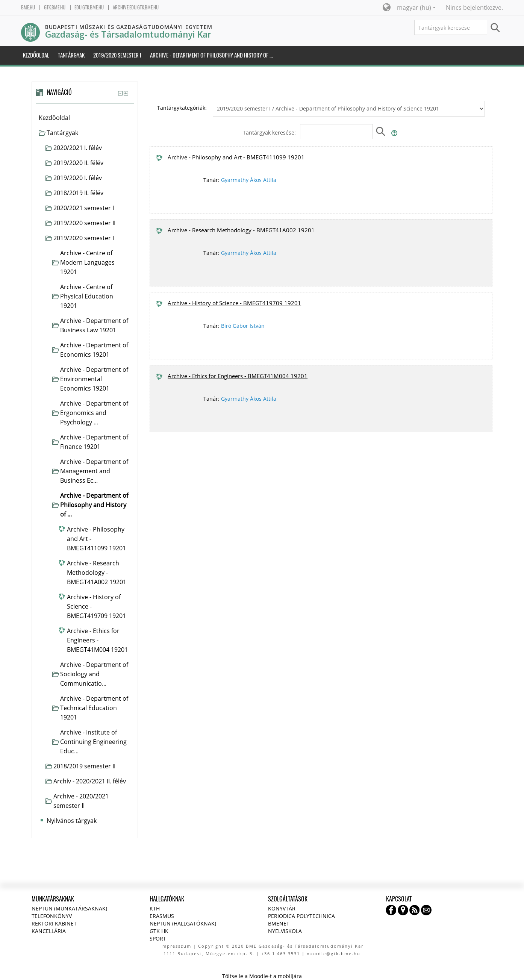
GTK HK (159, 931)
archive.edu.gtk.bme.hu (136, 7)
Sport (158, 938)
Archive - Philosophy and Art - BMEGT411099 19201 (236, 157)
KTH (155, 908)
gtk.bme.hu (55, 7)
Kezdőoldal (54, 118)
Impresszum (176, 946)
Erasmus (162, 916)
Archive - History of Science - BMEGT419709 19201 (234, 303)
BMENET (279, 923)
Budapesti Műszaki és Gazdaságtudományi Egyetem (129, 27)
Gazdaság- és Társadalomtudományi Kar (128, 34)
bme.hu (28, 7)
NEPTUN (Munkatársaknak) (69, 908)
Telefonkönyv (52, 916)
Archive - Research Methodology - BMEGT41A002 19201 (241, 230)
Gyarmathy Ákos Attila (249, 180)
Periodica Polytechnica (301, 916)
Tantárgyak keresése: (270, 133)
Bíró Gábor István (243, 326)
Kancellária (49, 931)
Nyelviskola (285, 931)
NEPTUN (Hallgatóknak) (183, 923)
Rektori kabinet (54, 923)
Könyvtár (282, 908)
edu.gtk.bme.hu (89, 7)
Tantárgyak (62, 133)
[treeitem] (85, 118)
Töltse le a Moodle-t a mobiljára (262, 976)
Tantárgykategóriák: (182, 108)
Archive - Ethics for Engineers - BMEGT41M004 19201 (238, 376)
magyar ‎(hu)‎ (416, 8)
